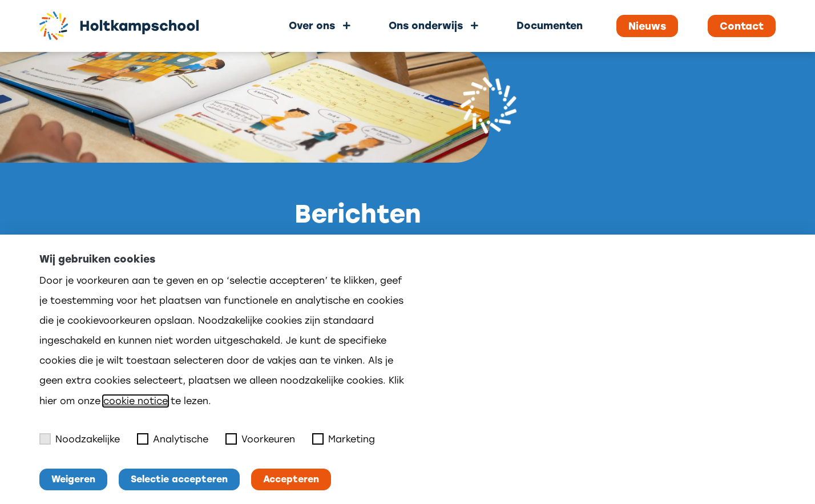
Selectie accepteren (179, 479)
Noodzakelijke (80, 439)
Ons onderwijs (426, 25)
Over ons (312, 25)
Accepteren (291, 479)
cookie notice (136, 401)
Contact (742, 26)
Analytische (173, 439)
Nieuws (647, 26)
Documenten (550, 25)
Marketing (344, 439)
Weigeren (73, 479)
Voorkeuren (260, 439)
